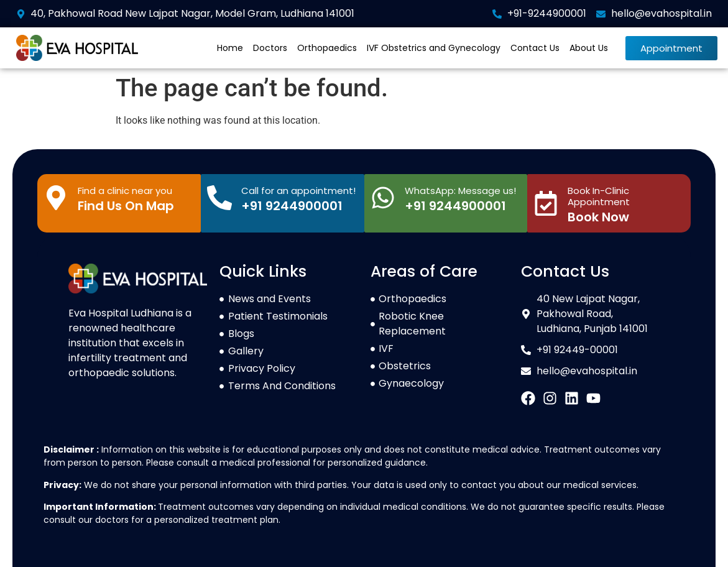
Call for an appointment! (298, 191)
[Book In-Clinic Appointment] (546, 203)
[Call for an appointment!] (219, 198)
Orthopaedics (327, 48)
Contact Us (535, 48)
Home (230, 48)
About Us (589, 48)
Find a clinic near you (125, 191)
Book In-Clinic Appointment (599, 196)
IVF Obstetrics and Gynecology (434, 48)
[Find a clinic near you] (56, 198)
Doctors (270, 48)
